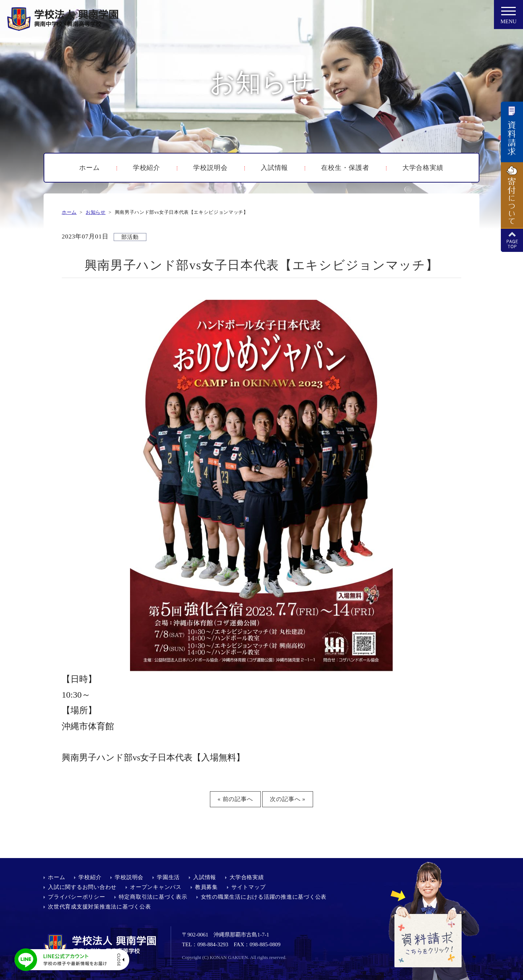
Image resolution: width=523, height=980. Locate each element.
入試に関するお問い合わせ (82, 887)
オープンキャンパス (156, 887)
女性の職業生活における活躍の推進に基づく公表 (264, 897)
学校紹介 (147, 168)
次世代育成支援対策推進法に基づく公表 (100, 907)
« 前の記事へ (235, 799)
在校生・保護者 (345, 168)
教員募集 (206, 887)
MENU (508, 17)
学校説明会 (210, 168)
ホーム (90, 168)
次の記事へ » (288, 799)
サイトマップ (249, 887)
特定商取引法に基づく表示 (153, 897)
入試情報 (275, 168)
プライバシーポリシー (77, 897)
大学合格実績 (423, 168)
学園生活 (168, 877)
